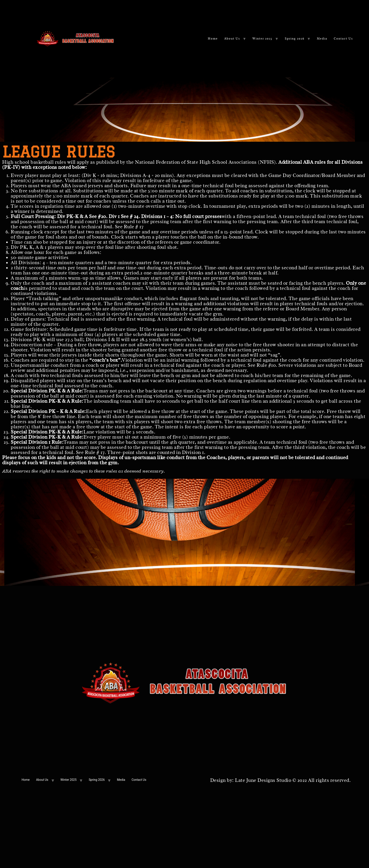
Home (213, 39)
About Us (232, 39)
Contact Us (343, 39)
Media (322, 39)
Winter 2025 (262, 39)
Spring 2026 (295, 39)
